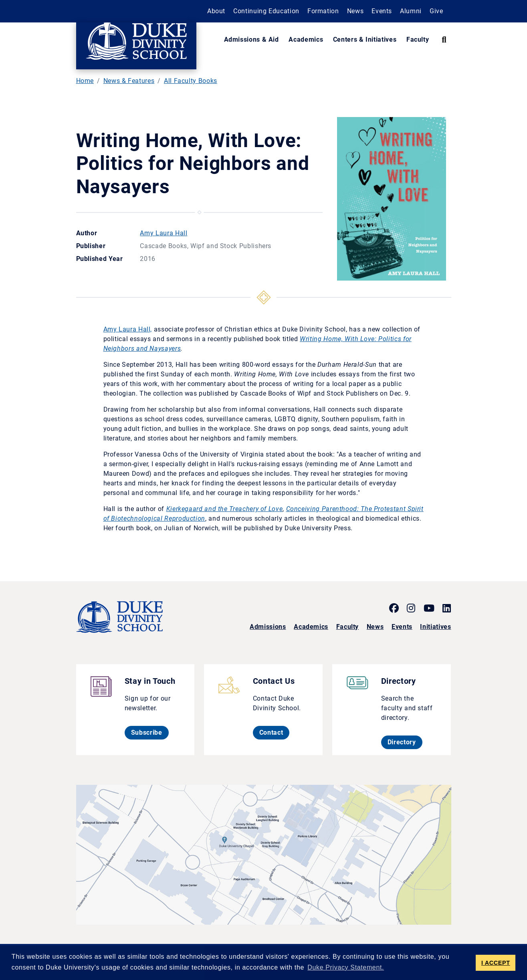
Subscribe (150, 732)
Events (402, 627)
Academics (311, 627)
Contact (274, 732)
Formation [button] (323, 11)
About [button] (216, 11)
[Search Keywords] (444, 40)
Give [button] (436, 11)
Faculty (347, 627)
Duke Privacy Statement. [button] (346, 967)
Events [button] (382, 11)
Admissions (268, 627)
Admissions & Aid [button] (251, 39)
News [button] (355, 11)
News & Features (129, 81)
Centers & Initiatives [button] (365, 39)
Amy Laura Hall (164, 233)
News (375, 627)
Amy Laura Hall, (128, 329)
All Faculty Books (191, 81)
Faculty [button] (418, 39)
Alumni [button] (411, 11)
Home (85, 81)
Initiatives (435, 627)
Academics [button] (306, 39)
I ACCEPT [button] (496, 963)
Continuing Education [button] (266, 11)
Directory (405, 742)
